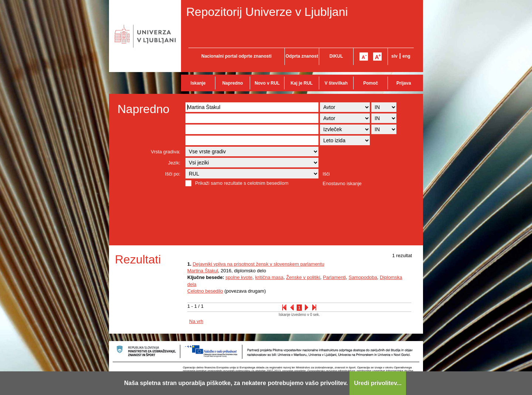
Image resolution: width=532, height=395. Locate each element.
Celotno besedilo (205, 291)
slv (394, 56)
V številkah (336, 83)
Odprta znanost (302, 56)
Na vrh (196, 321)
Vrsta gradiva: (166, 152)
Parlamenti (334, 277)
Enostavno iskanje (342, 183)
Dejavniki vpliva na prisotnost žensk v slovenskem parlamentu (258, 264)
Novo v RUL (267, 83)
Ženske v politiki (303, 277)
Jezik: (174, 163)
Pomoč (371, 83)
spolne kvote (239, 277)
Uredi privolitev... (378, 383)
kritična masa (270, 277)
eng (406, 56)
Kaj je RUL (301, 83)
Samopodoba (363, 277)
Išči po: (173, 174)
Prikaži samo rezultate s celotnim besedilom (242, 183)
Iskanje (198, 83)
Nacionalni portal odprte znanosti (236, 56)
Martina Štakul (203, 271)
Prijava (404, 83)
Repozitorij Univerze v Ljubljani (267, 12)
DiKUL (336, 56)
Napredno (233, 83)
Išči (326, 174)
